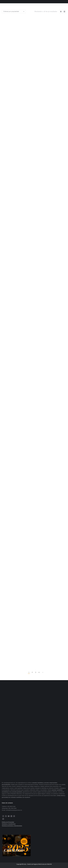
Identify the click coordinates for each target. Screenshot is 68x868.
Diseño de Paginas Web (34, 864)
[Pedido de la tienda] (14, 12)
